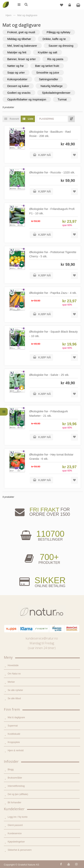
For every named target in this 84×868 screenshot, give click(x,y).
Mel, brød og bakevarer (22, 46)
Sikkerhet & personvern (20, 850)
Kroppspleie (14, 742)
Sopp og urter (16, 72)
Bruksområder (15, 778)
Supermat (13, 726)
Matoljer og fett (17, 52)
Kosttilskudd (14, 734)
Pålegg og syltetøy (58, 32)
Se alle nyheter (15, 690)
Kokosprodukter (17, 79)
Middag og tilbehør (19, 39)
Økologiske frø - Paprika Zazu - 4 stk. (53, 293)
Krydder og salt (47, 52)
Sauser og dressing (61, 46)
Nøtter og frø (15, 66)
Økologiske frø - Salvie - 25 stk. (49, 375)
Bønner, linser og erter (21, 59)
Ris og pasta (55, 59)
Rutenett (11, 119)
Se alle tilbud (14, 698)
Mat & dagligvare (16, 717)
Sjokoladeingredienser (56, 93)
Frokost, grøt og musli (21, 32)
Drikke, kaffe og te (54, 39)
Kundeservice (15, 833)
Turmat (62, 99)
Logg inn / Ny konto (18, 817)
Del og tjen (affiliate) (18, 794)
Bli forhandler (14, 803)
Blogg (11, 769)
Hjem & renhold (16, 750)
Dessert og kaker (18, 86)
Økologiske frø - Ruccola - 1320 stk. (52, 172)
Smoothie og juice (48, 72)
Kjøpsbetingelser (16, 842)
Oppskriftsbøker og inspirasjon (27, 99)
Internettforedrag (16, 786)
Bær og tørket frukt (47, 66)
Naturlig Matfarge (51, 86)
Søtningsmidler (49, 79)
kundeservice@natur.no (42, 638)
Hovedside (13, 665)
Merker (11, 682)
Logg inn (70, 6)
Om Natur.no (14, 674)
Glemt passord (15, 825)
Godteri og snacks (19, 93)
